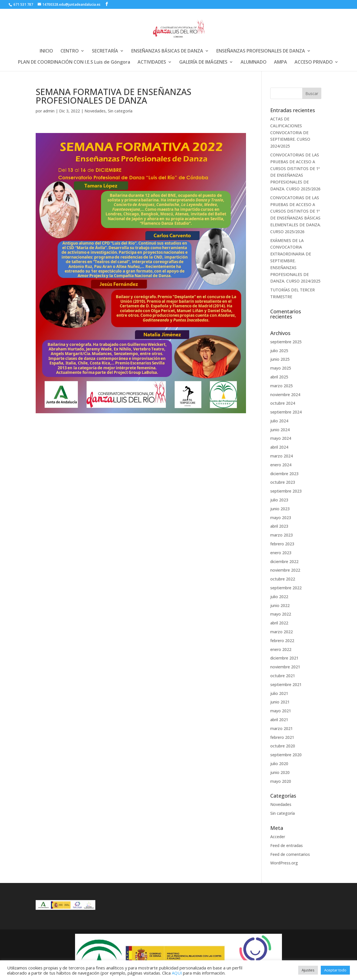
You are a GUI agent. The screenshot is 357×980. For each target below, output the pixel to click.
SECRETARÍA (105, 51)
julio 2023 (279, 500)
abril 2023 (279, 526)
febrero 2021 (282, 737)
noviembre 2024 (285, 395)
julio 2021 (279, 693)
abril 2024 (279, 447)
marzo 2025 (282, 386)
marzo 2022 (282, 632)
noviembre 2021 (285, 667)
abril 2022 (279, 623)
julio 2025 (279, 351)
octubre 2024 (283, 403)
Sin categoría (120, 111)
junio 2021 (280, 702)
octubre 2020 (283, 746)
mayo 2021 (281, 711)
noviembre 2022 (285, 570)
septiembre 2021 (286, 684)
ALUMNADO (254, 62)
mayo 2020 (281, 781)
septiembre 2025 (286, 342)
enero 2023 (281, 553)
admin (49, 111)
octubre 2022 (283, 579)
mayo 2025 (281, 368)
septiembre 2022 (286, 588)
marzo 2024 (282, 456)
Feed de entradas (287, 845)
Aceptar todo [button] (335, 970)
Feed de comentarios (290, 854)
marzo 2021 (282, 728)
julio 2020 (279, 764)
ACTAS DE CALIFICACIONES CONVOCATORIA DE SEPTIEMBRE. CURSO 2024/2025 (290, 132)
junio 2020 (280, 772)
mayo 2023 (281, 518)
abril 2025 (279, 377)
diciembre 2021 (284, 658)
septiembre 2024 (286, 412)
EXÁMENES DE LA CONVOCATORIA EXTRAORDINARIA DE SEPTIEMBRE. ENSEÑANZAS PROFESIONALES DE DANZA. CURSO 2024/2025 (295, 261)
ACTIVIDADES (152, 62)
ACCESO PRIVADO (314, 62)
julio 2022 (279, 597)
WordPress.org (284, 863)
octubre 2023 (283, 482)
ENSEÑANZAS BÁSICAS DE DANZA (167, 51)
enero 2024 (281, 465)
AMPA (281, 62)
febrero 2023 (282, 544)
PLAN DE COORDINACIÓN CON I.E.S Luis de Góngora (74, 62)
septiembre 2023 (286, 491)
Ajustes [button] (308, 970)
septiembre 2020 (286, 755)
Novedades (95, 111)
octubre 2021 (283, 676)
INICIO (46, 51)
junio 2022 (280, 605)
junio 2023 (280, 509)
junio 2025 (280, 359)
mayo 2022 (281, 614)
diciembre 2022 (284, 561)
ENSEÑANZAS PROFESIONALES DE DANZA (261, 51)
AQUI (177, 973)
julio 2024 (279, 421)
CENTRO (70, 51)
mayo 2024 (281, 438)
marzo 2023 (282, 535)
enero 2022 (281, 649)
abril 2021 (279, 720)
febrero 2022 (282, 641)
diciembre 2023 (284, 474)
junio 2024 (280, 430)
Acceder (278, 837)
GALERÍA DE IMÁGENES (203, 62)
